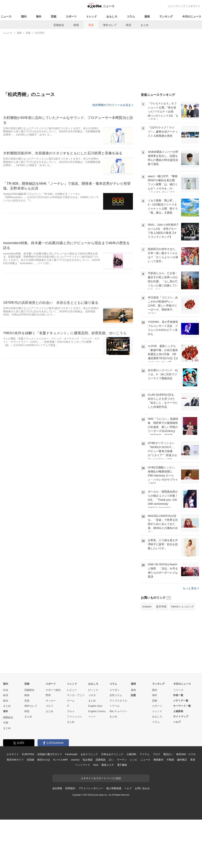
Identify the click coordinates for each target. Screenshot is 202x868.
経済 (6, 744)
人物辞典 (178, 760)
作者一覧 (178, 744)
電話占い (168, 803)
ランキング (166, 16)
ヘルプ (177, 770)
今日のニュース (192, 16)
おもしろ (112, 16)
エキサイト (194, 6)
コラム (131, 16)
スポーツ (71, 16)
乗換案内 (158, 808)
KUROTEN (28, 803)
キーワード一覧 (182, 754)
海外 (39, 16)
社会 (6, 738)
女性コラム (116, 744)
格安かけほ (44, 808)
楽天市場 (161, 655)
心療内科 (131, 803)
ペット (92, 765)
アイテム (144, 803)
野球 (48, 744)
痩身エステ (108, 813)
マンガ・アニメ (76, 744)
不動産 (170, 808)
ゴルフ (49, 754)
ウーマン (122, 808)
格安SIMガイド (15, 808)
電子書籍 (122, 813)
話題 (133, 744)
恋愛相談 (101, 808)
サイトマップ (181, 765)
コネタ (92, 744)
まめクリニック (89, 803)
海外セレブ (110, 25)
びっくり (93, 738)
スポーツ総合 (53, 738)
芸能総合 (59, 25)
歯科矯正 (182, 808)
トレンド (92, 16)
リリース (178, 738)
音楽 (91, 25)
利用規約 (70, 837)
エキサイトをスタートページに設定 (101, 827)
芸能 (54, 16)
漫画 (147, 16)
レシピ (134, 808)
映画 (76, 25)
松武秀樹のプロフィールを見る (113, 105)
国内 (24, 16)
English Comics (97, 760)
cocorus (75, 808)
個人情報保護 (114, 837)
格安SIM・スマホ (186, 803)
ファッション (74, 765)
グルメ (71, 760)
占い (111, 808)
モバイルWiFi (60, 808)
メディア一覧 (181, 749)
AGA (96, 813)
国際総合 (8, 766)
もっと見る (191, 637)
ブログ (156, 803)
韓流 (128, 25)
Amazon (147, 655)
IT (68, 754)
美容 (193, 808)
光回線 (30, 808)
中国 (6, 771)
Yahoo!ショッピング (182, 655)
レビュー (72, 738)
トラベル (115, 754)
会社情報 (57, 837)
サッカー (51, 749)
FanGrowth (71, 803)
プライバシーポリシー (91, 837)
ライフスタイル (118, 749)
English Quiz (95, 754)
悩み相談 (88, 808)
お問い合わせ (142, 837)
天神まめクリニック (112, 803)
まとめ (145, 25)
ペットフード (83, 813)
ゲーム (71, 749)
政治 (6, 749)
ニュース (6, 16)
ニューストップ (177, 6)
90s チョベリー (118, 760)
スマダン (115, 738)
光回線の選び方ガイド (50, 803)
